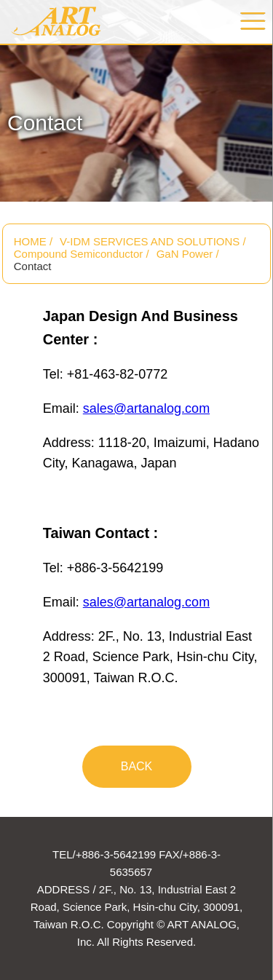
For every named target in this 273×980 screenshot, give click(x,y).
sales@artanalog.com (146, 408)
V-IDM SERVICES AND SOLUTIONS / (153, 241)
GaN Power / (188, 254)
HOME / (33, 241)
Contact (33, 266)
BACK (137, 766)
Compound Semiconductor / (82, 254)
